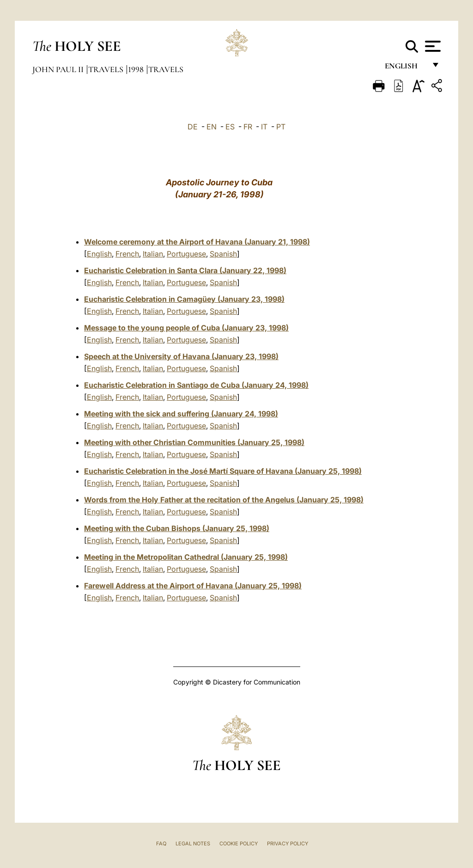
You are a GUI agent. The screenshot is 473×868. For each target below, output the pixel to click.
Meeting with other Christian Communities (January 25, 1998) (194, 442)
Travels (107, 69)
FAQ (161, 844)
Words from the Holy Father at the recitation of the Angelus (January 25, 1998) (224, 500)
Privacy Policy (288, 844)
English (405, 68)
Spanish (223, 254)
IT (264, 127)
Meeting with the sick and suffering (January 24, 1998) (181, 414)
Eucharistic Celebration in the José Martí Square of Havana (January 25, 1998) (223, 471)
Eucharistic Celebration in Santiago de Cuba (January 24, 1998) (196, 385)
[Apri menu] (432, 46)
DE (193, 127)
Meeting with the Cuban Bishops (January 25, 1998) (177, 528)
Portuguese (186, 254)
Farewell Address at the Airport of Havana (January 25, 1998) (193, 586)
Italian (153, 254)
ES (230, 127)
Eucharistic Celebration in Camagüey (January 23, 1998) (184, 299)
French (127, 254)
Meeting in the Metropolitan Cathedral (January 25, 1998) (186, 557)
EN (212, 127)
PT (281, 127)
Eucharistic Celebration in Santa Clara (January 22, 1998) (185, 270)
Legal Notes (193, 844)
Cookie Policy (239, 844)
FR (248, 127)
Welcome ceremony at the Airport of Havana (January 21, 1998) (197, 242)
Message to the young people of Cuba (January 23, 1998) (186, 328)
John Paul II (59, 69)
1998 (137, 69)
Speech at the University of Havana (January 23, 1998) (181, 356)
